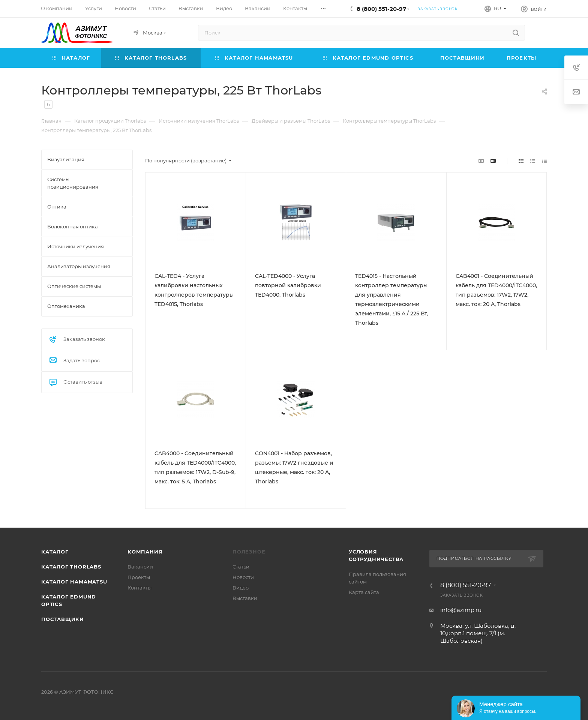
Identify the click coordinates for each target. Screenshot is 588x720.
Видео (241, 588)
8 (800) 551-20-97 (381, 9)
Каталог (55, 552)
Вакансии (140, 567)
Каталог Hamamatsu (74, 582)
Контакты (139, 588)
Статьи (241, 567)
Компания (145, 552)
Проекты (139, 577)
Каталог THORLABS (71, 567)
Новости (243, 577)
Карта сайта (364, 592)
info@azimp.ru (461, 610)
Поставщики (63, 619)
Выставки (245, 598)
